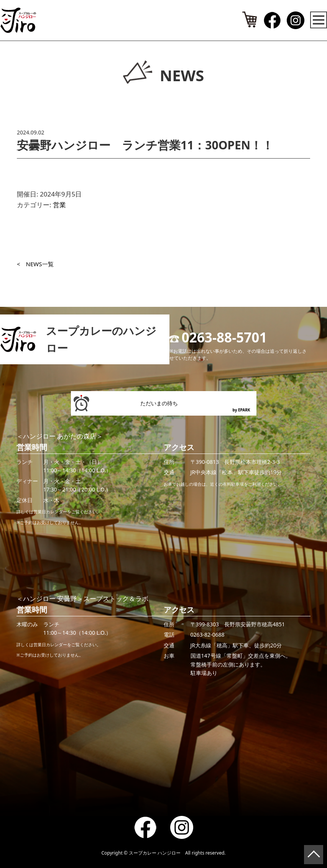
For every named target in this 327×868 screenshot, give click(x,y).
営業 (59, 205)
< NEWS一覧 (35, 264)
